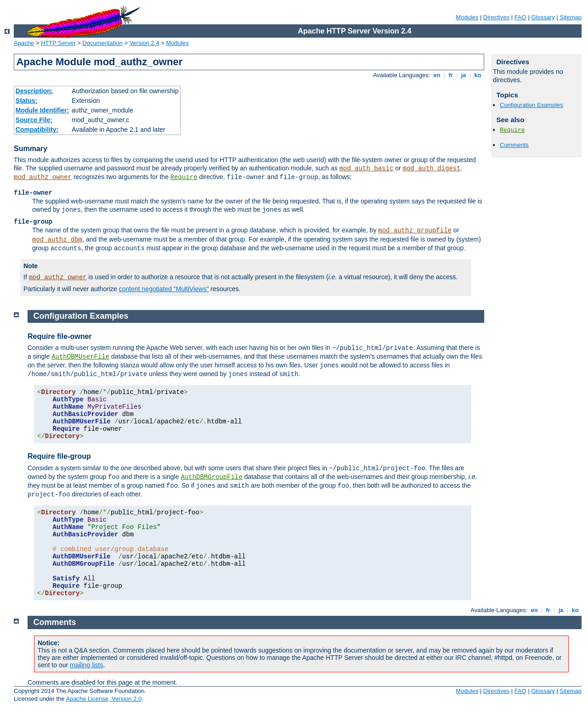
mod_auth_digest (432, 169)
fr (451, 75)
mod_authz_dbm (57, 240)
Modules (467, 17)
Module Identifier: (42, 110)
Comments (514, 145)
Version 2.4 (144, 43)
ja (464, 75)
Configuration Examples (531, 105)
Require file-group (59, 456)
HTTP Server (58, 43)
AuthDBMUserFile (80, 357)
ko (478, 75)
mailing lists (86, 665)
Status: (26, 101)
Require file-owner (60, 336)
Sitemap (571, 17)
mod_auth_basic (367, 169)
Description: (34, 91)
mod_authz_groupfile (415, 231)
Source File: (34, 120)
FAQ (520, 17)
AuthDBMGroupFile (211, 477)
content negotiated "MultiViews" (164, 289)
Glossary (543, 17)
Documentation (102, 43)
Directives (496, 17)
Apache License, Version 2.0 (104, 699)
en (437, 75)
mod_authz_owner (43, 177)
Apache (24, 43)
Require (184, 177)
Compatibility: (37, 129)
